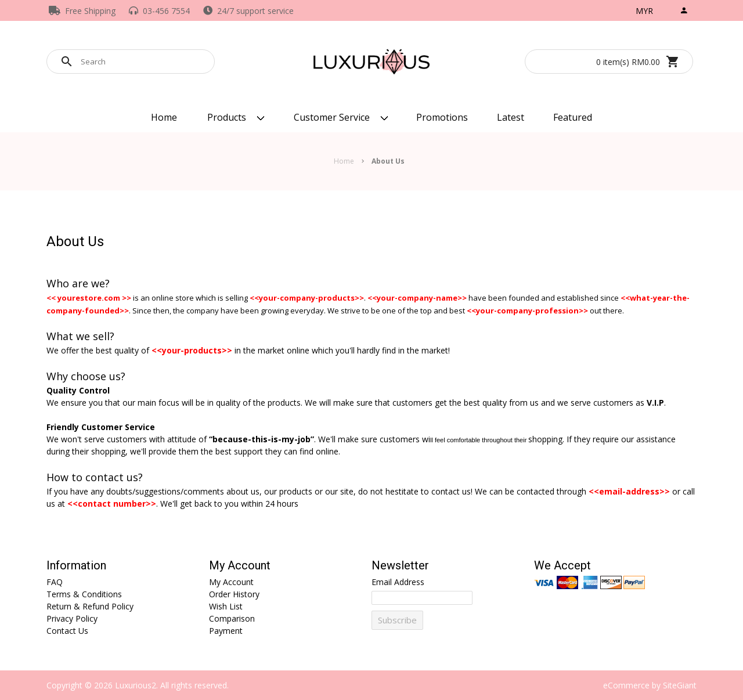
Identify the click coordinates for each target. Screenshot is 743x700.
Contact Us (67, 631)
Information (76, 566)
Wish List (226, 606)
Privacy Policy (72, 618)
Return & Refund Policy (90, 606)
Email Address (398, 582)
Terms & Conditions (84, 594)
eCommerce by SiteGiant (650, 685)
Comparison (232, 618)
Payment (226, 631)
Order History (234, 594)
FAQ (55, 582)
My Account (240, 566)
